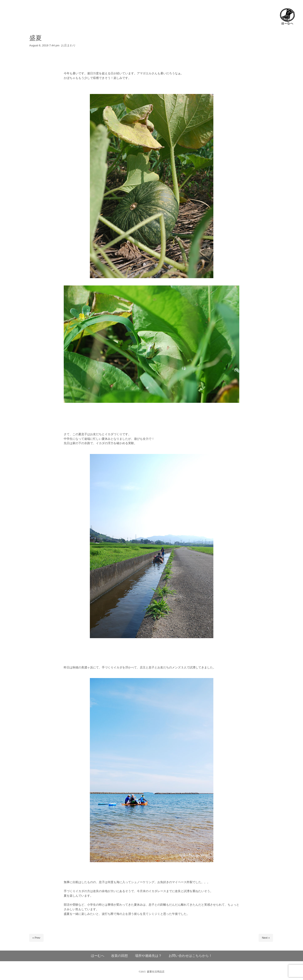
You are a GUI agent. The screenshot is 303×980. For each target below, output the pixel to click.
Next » (266, 938)
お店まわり (68, 45)
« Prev (36, 938)
